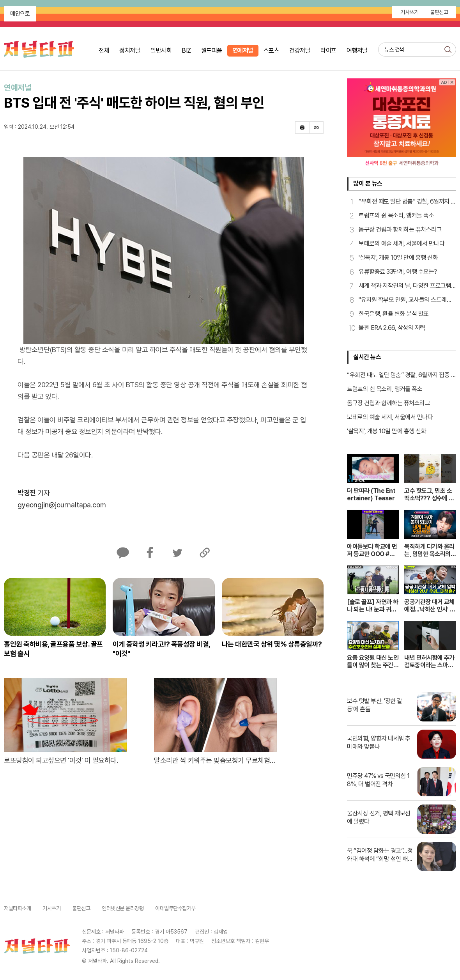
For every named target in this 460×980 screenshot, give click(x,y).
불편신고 (439, 12)
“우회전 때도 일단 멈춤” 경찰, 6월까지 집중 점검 (402, 376)
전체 (104, 51)
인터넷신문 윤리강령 (123, 908)
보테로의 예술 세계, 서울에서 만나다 (390, 417)
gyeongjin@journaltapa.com (62, 505)
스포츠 (272, 51)
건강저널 (300, 51)
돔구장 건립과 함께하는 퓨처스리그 (388, 403)
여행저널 (357, 51)
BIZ (186, 51)
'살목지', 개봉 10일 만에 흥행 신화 (387, 431)
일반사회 (161, 51)
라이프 (328, 51)
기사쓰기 (409, 12)
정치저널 (130, 51)
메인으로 (20, 14)
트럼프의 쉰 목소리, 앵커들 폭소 (385, 389)
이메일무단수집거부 (175, 908)
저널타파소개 (17, 908)
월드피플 (212, 51)
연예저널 (243, 51)
